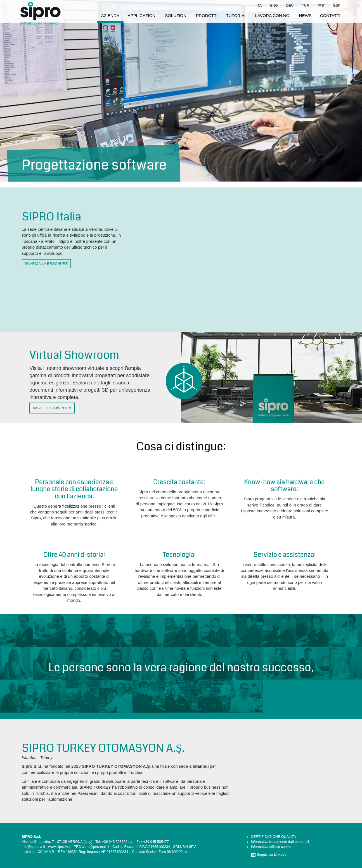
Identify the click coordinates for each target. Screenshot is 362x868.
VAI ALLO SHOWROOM (52, 408)
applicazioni (142, 16)
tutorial (236, 16)
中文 (321, 6)
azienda (110, 16)
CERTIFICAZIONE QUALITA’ (274, 837)
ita (259, 6)
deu (290, 6)
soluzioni (176, 16)
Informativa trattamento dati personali (280, 842)
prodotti (207, 16)
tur (306, 6)
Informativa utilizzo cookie (271, 847)
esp (337, 6)
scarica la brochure (46, 264)
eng (274, 6)
